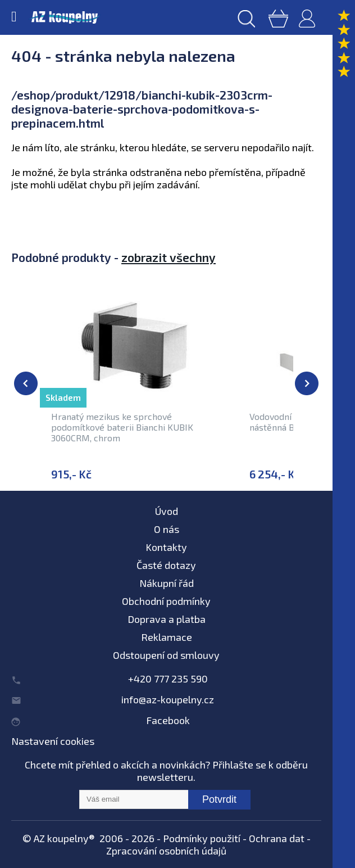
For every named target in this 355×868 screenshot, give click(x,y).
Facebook (168, 720)
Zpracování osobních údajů (166, 851)
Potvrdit (219, 799)
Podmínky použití (202, 838)
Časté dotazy (166, 565)
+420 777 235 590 (168, 679)
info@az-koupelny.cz (168, 699)
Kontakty (166, 547)
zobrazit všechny (169, 257)
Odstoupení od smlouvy (166, 655)
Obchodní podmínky (166, 601)
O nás (167, 529)
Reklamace (167, 637)
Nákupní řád (167, 583)
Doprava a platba (167, 619)
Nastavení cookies (53, 741)
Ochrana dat (277, 838)
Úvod (167, 511)
